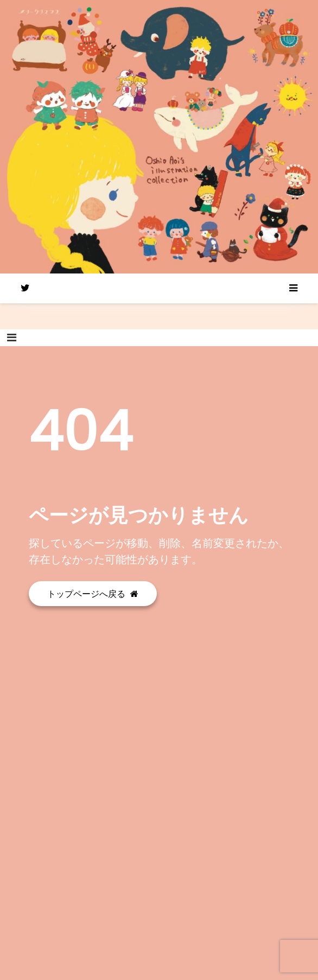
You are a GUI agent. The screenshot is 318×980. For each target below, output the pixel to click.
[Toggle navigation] (12, 338)
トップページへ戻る (93, 594)
